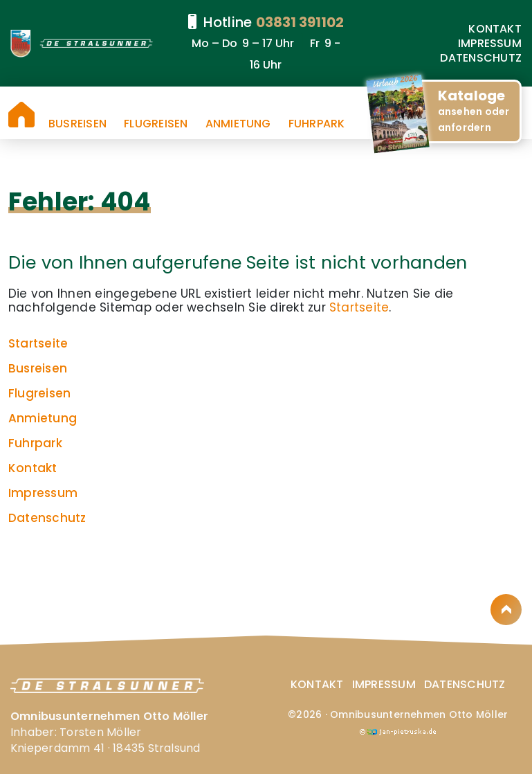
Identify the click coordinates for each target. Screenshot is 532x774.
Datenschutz (481, 58)
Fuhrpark (317, 124)
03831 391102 (300, 22)
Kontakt (495, 29)
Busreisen (77, 124)
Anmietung (238, 124)
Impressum (490, 43)
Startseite (21, 115)
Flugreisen (156, 124)
